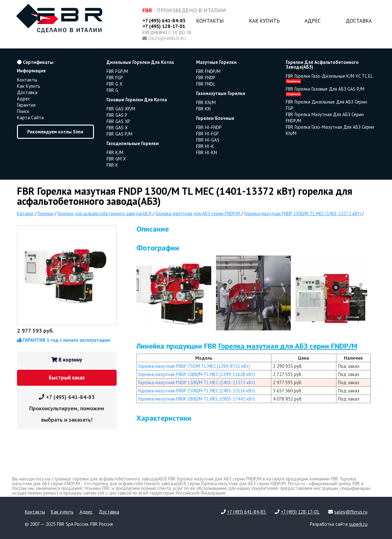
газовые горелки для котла (137, 100)
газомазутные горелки (221, 93)
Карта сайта (30, 118)
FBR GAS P (117, 115)
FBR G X (114, 84)
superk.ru (358, 524)
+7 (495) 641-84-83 (164, 20)
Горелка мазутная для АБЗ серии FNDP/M (288, 346)
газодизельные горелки (133, 143)
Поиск (23, 111)
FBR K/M (115, 152)
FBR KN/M (206, 102)
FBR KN (203, 109)
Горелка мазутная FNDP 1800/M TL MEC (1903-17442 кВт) (197, 399)
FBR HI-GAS (208, 140)
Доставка (359, 21)
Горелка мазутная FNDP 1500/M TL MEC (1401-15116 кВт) (197, 391)
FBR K (112, 165)
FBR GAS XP (118, 121)
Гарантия (26, 105)
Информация (31, 71)
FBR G (112, 90)
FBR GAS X (117, 128)
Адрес (313, 21)
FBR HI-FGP (207, 134)
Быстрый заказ (67, 378)
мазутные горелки (216, 62)
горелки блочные (215, 118)
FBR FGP (115, 78)
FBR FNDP (206, 78)
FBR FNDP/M (208, 71)
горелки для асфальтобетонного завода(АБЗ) (322, 65)
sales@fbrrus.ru (167, 38)
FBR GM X (116, 159)
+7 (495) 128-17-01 (164, 26)
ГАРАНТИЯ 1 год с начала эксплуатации (63, 340)
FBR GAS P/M (119, 134)
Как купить (264, 21)
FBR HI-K (205, 146)
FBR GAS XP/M (121, 109)
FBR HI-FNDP (209, 127)
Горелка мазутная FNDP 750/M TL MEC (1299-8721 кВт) (194, 366)
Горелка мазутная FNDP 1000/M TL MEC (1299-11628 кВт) (197, 374)
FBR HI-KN (207, 152)
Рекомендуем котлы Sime (55, 132)
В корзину (67, 360)
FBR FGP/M (117, 71)
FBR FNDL (206, 84)
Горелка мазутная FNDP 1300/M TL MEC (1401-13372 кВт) (197, 382)
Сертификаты (35, 62)
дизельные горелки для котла (140, 62)
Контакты (210, 21)
